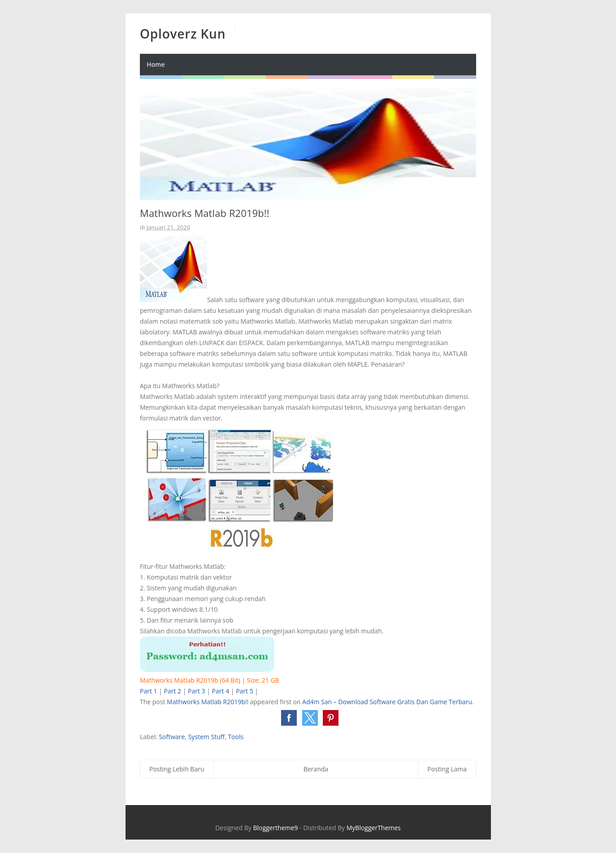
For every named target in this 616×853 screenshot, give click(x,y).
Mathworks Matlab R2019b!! (208, 702)
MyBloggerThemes (374, 828)
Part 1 (149, 691)
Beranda (316, 769)
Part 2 (173, 691)
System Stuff (206, 737)
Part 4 (221, 691)
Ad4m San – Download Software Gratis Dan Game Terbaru (387, 702)
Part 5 (245, 691)
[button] (289, 718)
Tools (236, 737)
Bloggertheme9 (275, 828)
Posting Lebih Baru (177, 769)
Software (172, 737)
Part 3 (197, 691)
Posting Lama (447, 769)
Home (156, 64)
